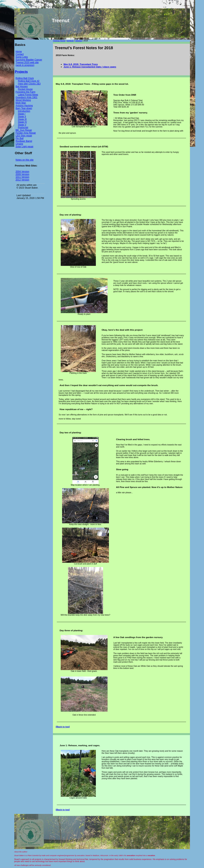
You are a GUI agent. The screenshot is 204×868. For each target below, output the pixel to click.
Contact (20, 54)
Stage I (22, 114)
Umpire (19, 144)
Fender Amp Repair (26, 133)
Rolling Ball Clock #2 (29, 81)
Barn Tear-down (24, 108)
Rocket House (25, 89)
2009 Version (22, 174)
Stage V (22, 125)
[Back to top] (63, 727)
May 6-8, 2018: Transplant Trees (81, 64)
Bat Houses (22, 86)
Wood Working (23, 100)
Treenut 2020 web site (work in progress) (27, 64)
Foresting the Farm (25, 92)
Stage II (22, 117)
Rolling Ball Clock (25, 78)
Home (19, 52)
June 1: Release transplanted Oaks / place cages (90, 67)
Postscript (23, 127)
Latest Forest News (28, 95)
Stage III (22, 119)
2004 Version (22, 172)
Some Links (22, 57)
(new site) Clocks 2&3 (29, 84)
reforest (78, 41)
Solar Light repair (24, 147)
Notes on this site (25, 160)
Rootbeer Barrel (24, 141)
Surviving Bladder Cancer (29, 60)
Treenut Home (59, 41)
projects (70, 41)
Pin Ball (20, 138)
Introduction (24, 111)
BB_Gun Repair (24, 130)
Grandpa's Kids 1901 (27, 97)
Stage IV (22, 122)
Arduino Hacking (24, 106)
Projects (21, 72)
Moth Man (21, 103)
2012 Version (22, 180)
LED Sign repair (24, 136)
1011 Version (22, 177)
